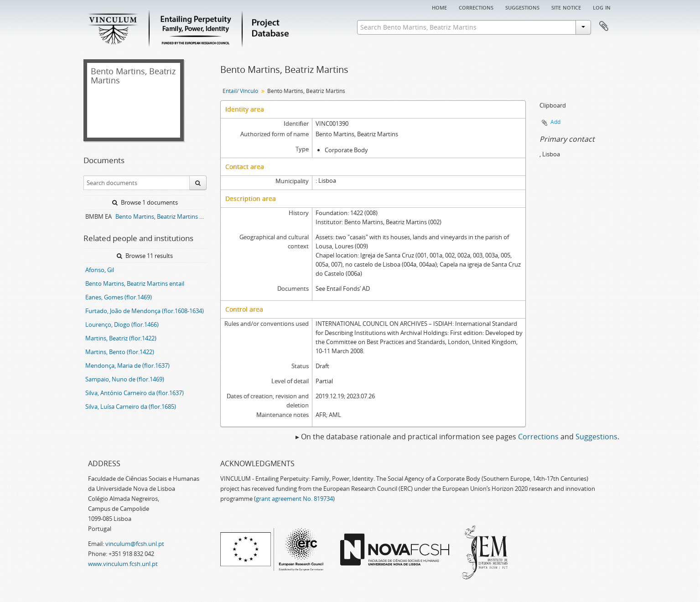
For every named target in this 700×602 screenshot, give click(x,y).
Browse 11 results (145, 256)
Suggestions (522, 7)
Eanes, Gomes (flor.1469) (119, 297)
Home (439, 7)
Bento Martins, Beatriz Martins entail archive (161, 216)
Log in (602, 7)
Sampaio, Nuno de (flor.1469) (125, 379)
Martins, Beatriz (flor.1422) (121, 338)
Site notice (566, 7)
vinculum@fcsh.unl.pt (135, 544)
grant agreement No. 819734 (294, 499)
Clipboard (604, 26)
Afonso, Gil (100, 270)
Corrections (476, 7)
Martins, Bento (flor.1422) (120, 352)
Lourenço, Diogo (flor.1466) (122, 324)
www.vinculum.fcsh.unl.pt (123, 564)
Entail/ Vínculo (240, 91)
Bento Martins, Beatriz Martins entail (135, 283)
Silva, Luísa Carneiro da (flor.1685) (131, 406)
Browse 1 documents (145, 202)
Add (555, 122)
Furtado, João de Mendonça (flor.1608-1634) (145, 311)
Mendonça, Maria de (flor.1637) (127, 365)
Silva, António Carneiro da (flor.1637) (135, 393)
